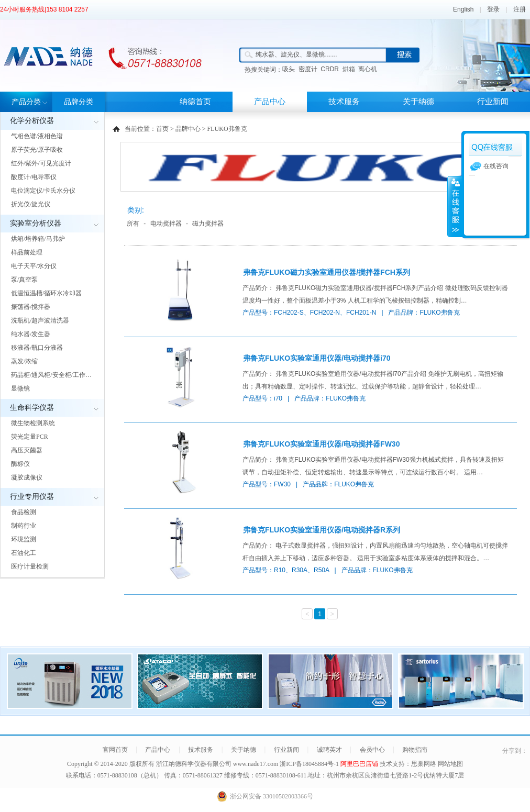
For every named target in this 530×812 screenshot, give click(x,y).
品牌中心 (188, 129)
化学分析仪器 (32, 121)
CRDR (330, 69)
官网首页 (115, 750)
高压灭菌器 (27, 450)
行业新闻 (493, 102)
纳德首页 (195, 102)
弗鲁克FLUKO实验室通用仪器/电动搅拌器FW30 (321, 444)
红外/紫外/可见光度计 (41, 163)
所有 (133, 224)
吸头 (289, 69)
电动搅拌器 (166, 224)
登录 (493, 9)
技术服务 (344, 102)
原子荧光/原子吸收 (37, 150)
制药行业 (24, 526)
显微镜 (20, 388)
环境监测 (24, 539)
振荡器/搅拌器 (31, 307)
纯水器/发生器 (31, 334)
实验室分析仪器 (36, 223)
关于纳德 (418, 102)
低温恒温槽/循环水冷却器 (46, 293)
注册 (520, 9)
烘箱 (349, 69)
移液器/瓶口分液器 (37, 348)
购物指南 (415, 750)
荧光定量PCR (30, 437)
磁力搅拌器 (208, 224)
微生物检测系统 (33, 423)
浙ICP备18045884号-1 (310, 764)
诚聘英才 (329, 750)
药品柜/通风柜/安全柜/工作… (51, 375)
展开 (455, 206)
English (463, 9)
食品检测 (24, 512)
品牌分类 (79, 102)
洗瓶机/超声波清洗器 (40, 320)
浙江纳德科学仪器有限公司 (194, 764)
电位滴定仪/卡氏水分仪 (43, 191)
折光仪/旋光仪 (31, 204)
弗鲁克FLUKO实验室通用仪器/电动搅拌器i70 (317, 358)
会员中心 (372, 750)
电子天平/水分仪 (34, 266)
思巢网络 (424, 764)
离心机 (368, 69)
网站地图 (450, 764)
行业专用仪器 (32, 497)
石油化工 (24, 553)
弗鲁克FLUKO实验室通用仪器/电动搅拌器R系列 (322, 530)
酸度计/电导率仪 (34, 177)
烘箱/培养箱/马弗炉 (38, 239)
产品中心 (270, 102)
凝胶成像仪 (27, 477)
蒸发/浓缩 (24, 361)
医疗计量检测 (30, 566)
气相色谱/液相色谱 (37, 136)
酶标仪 (20, 464)
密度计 (308, 69)
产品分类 (26, 102)
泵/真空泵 (24, 280)
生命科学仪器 (32, 408)
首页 (162, 129)
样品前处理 (27, 252)
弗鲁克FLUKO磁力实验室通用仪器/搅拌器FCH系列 (327, 272)
